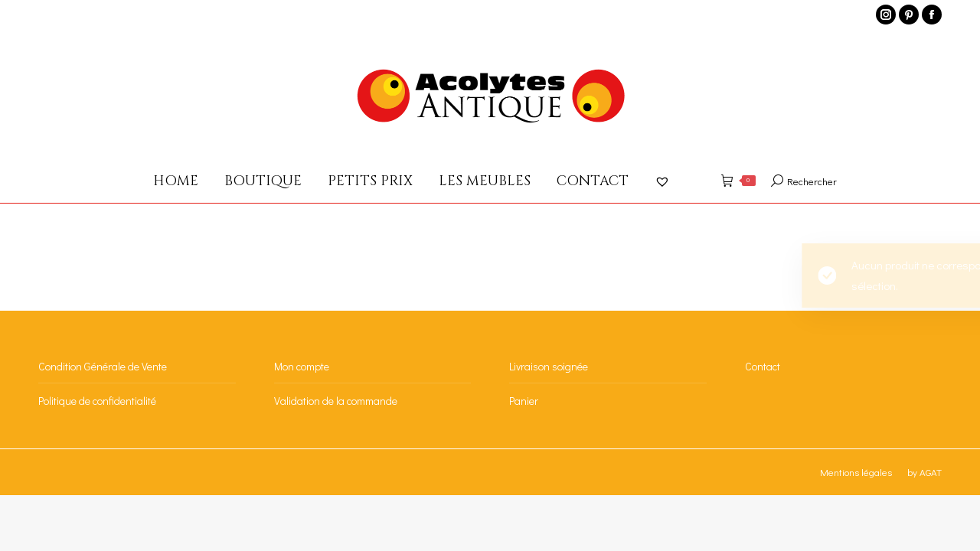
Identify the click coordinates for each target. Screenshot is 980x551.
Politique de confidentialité (97, 401)
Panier (524, 401)
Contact (763, 366)
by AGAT (924, 472)
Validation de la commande (336, 401)
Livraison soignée (549, 366)
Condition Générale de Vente (103, 366)
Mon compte (302, 366)
